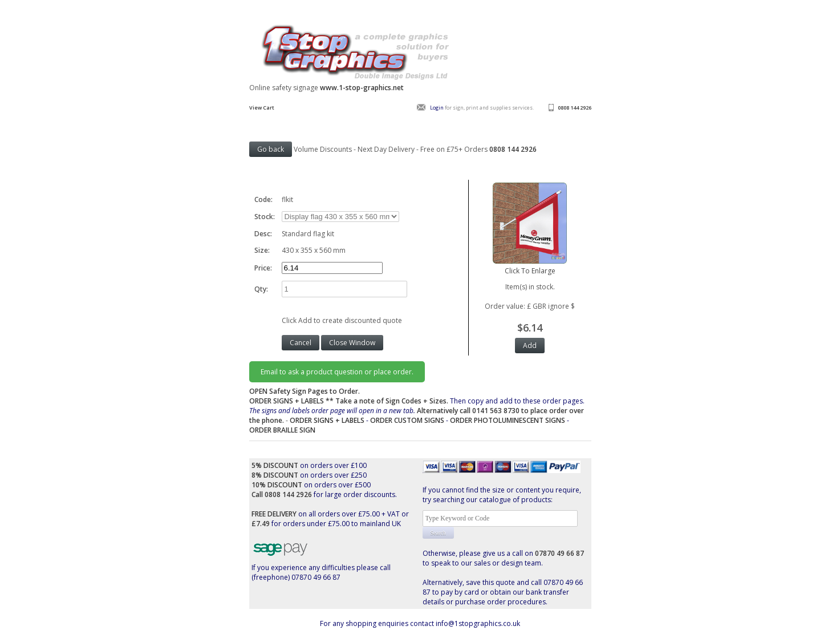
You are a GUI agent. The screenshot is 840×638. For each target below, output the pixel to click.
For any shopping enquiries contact (378, 623)
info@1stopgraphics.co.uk (478, 623)
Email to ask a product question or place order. (337, 372)
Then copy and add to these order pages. (417, 411)
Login (437, 108)
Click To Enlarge (530, 266)
